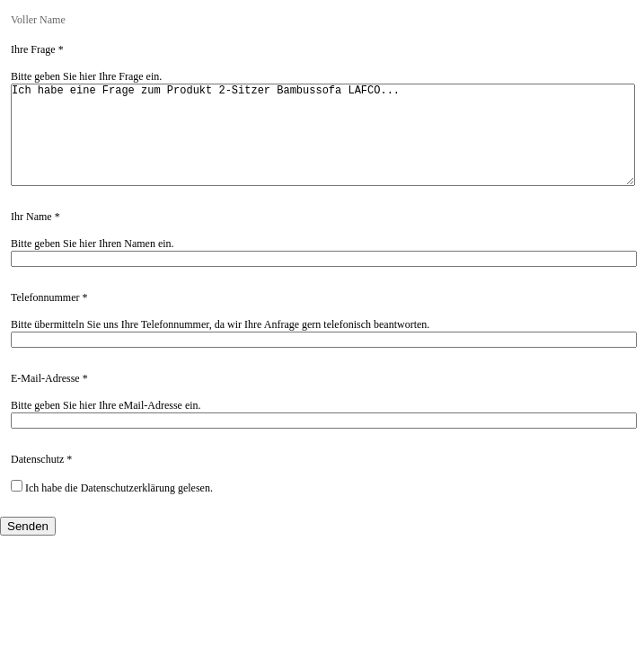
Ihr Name (31, 238)
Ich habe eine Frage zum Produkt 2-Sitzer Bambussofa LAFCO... (323, 146)
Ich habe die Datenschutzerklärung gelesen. (112, 509)
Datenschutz (37, 481)
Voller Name (38, 20)
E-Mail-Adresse (45, 400)
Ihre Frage (33, 49)
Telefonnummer (45, 319)
